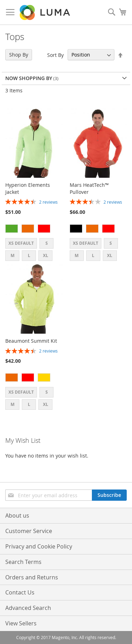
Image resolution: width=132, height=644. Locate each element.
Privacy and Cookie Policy (39, 546)
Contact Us (20, 592)
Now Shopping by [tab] (29, 78)
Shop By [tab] (19, 55)
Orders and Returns (32, 577)
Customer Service (29, 531)
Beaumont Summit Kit (31, 341)
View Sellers (21, 623)
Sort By (55, 55)
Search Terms (23, 562)
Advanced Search (28, 608)
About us (17, 515)
